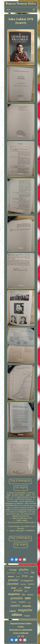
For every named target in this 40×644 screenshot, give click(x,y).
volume (14, 602)
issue (27, 587)
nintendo (27, 606)
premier (13, 580)
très (32, 571)
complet (22, 602)
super (26, 591)
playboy (24, 569)
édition (17, 615)
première (17, 598)
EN (19, 636)
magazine (25, 610)
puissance (30, 595)
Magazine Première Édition (21, 623)
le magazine (27, 580)
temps (14, 588)
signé (29, 602)
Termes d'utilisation (21, 633)
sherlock (26, 573)
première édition (11, 573)
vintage (13, 570)
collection (20, 588)
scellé (33, 573)
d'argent (27, 616)
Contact (21, 627)
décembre (20, 573)
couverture (13, 584)
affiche (18, 591)
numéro (15, 605)
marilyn (23, 584)
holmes (18, 577)
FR (23, 636)
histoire (11, 576)
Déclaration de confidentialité (21, 630)
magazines (14, 594)
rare (28, 598)
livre (25, 576)
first (24, 594)
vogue (32, 577)
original (12, 611)
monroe (31, 584)
